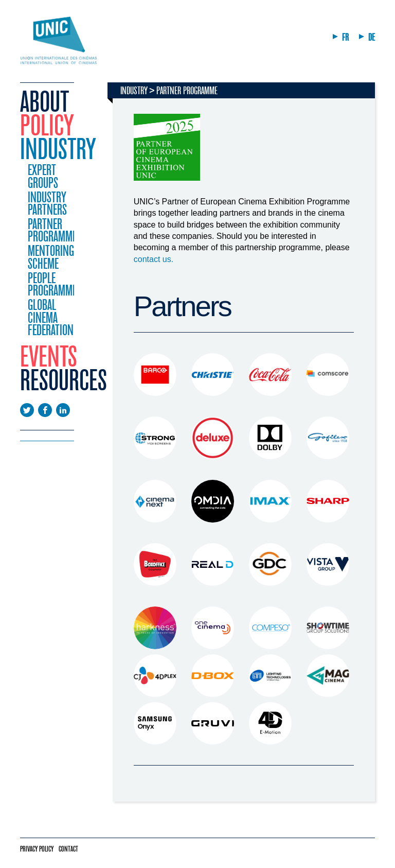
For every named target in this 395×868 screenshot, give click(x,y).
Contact (68, 849)
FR (345, 37)
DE (372, 37)
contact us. (155, 259)
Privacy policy (37, 849)
